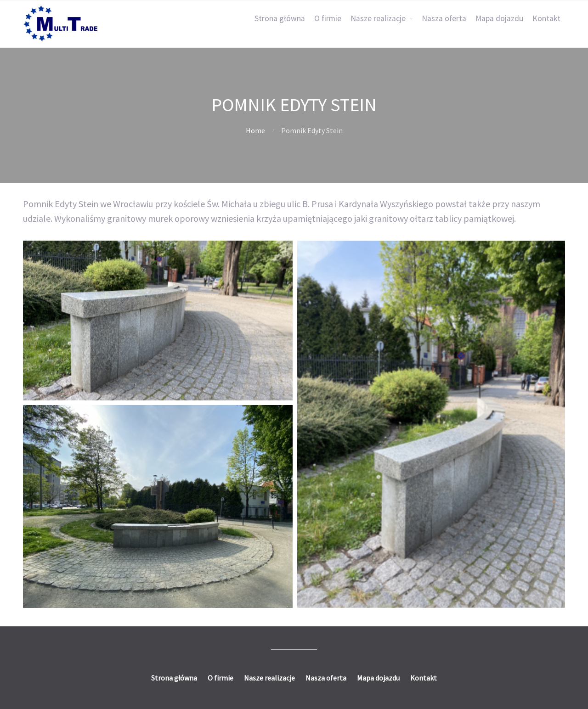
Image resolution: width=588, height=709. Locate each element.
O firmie (328, 18)
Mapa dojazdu (499, 18)
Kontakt (546, 18)
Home (255, 130)
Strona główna (280, 18)
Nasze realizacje (378, 18)
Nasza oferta (444, 18)
